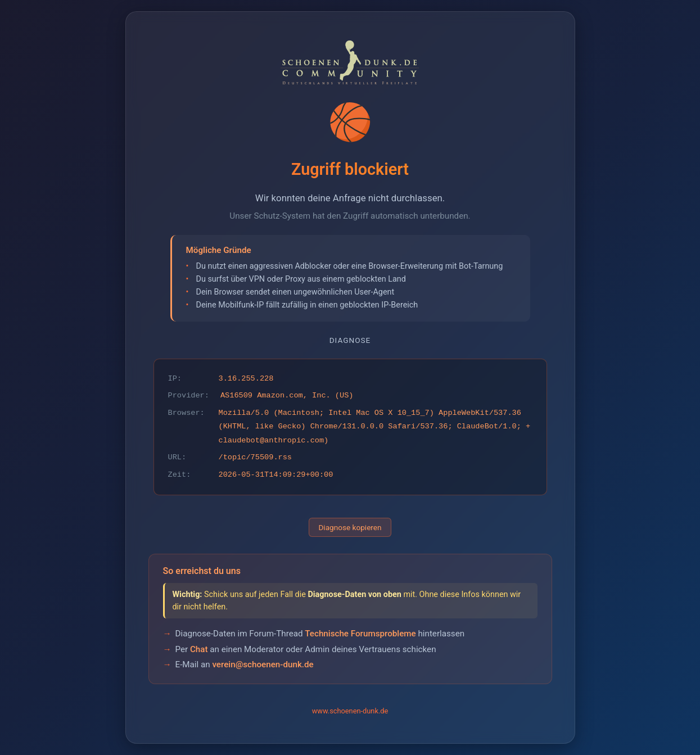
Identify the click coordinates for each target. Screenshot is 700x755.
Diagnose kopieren (350, 527)
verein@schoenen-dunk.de (263, 664)
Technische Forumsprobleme (360, 634)
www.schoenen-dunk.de (350, 711)
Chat (199, 649)
